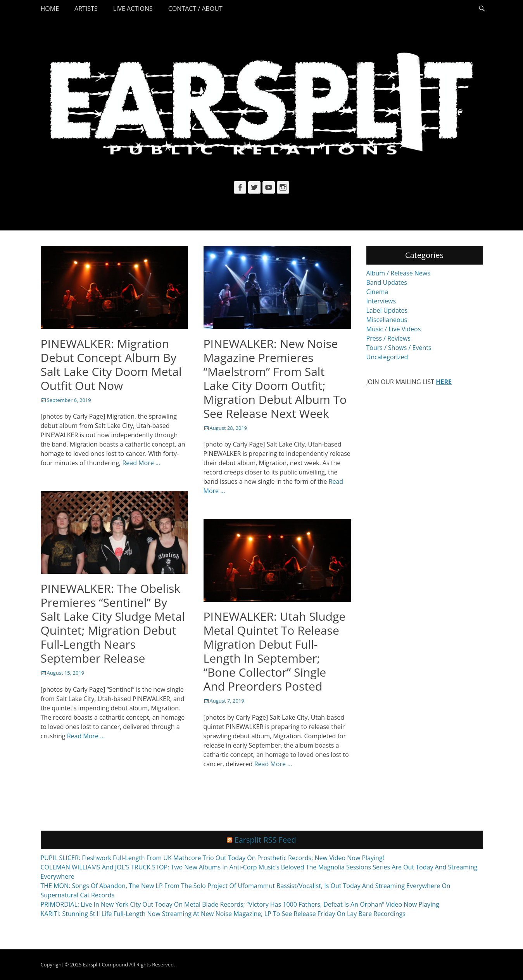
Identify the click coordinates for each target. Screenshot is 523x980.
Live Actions (133, 9)
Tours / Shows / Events (399, 348)
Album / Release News (398, 273)
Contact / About (195, 9)
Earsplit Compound (105, 964)
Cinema (377, 292)
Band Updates (387, 282)
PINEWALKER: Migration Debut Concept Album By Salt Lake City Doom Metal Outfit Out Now (111, 364)
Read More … (141, 463)
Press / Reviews (388, 338)
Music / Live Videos (394, 329)
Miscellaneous (387, 320)
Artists (86, 9)
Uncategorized (387, 357)
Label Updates (387, 310)
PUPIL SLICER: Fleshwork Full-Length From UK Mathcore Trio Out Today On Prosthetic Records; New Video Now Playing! (212, 858)
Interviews (381, 301)
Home (50, 9)
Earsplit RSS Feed (265, 840)
